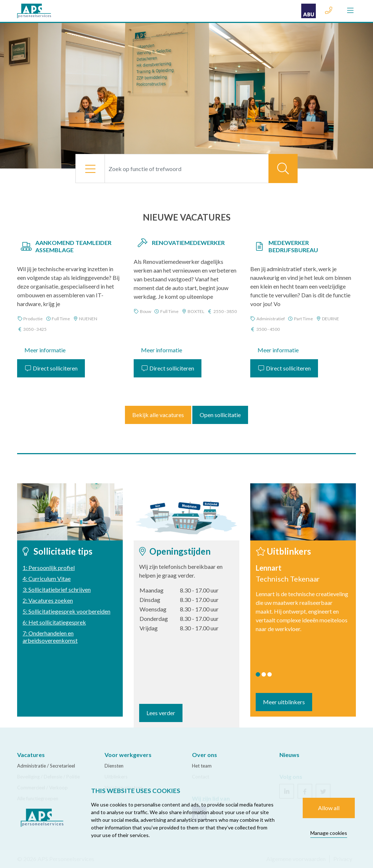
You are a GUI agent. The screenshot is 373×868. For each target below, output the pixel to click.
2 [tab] (264, 674)
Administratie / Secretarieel (46, 766)
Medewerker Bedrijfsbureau (293, 246)
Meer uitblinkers (284, 702)
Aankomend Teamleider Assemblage (73, 246)
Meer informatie (45, 350)
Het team (202, 766)
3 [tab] (270, 674)
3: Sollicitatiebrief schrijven (57, 589)
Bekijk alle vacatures (158, 415)
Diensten (114, 766)
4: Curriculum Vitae (47, 578)
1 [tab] (258, 674)
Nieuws (289, 755)
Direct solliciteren (51, 368)
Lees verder (161, 713)
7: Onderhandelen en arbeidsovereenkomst (50, 637)
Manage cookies (329, 833)
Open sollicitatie (220, 415)
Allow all (329, 808)
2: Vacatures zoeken (48, 600)
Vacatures (31, 755)
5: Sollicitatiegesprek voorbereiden (66, 611)
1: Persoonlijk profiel (49, 568)
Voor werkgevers (128, 755)
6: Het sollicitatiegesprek (54, 622)
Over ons (205, 755)
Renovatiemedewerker (188, 243)
